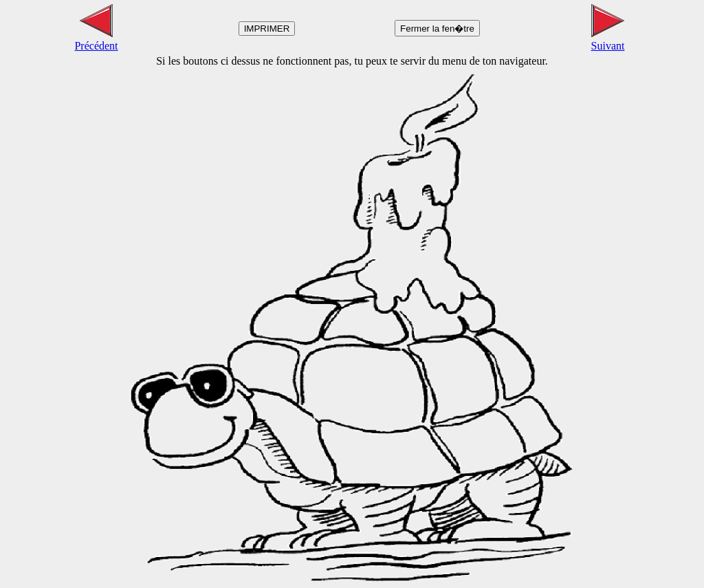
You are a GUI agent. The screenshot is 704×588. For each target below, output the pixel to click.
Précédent (96, 40)
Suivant (608, 40)
